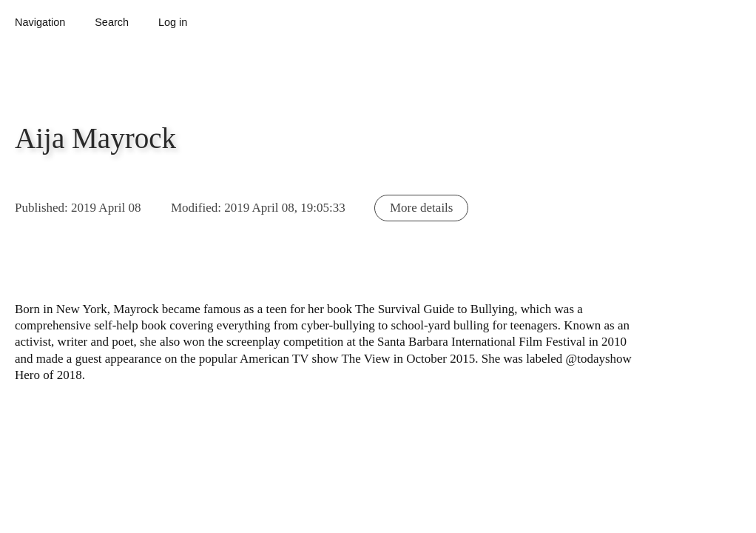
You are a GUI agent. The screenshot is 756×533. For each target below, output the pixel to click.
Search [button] (112, 22)
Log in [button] (173, 22)
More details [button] (421, 208)
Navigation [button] (40, 22)
